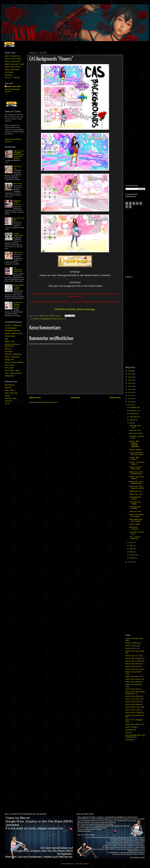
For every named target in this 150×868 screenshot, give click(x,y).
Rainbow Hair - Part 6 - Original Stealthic (137, 473)
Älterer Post (115, 398)
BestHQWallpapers (11, 328)
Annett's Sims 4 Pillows (133, 696)
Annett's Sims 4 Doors (133, 664)
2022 (130, 383)
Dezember (133, 408)
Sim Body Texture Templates (14, 362)
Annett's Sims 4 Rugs (132, 704)
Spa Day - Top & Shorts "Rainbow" (137, 463)
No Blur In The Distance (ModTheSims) (12, 345)
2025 (130, 374)
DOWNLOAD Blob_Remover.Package (75, 309)
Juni (131, 542)
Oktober (133, 414)
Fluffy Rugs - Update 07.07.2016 (18, 203)
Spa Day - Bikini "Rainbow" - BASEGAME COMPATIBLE (134, 444)
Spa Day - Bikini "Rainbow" (134, 458)
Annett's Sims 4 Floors (133, 669)
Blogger (86, 864)
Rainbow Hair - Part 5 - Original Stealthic (137, 483)
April (131, 549)
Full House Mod (10, 336)
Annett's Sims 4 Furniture (134, 672)
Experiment (9, 75)
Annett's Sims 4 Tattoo (133, 707)
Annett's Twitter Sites (12, 70)
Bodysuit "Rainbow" (136, 450)
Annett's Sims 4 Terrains (133, 713)
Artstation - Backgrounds (13, 325)
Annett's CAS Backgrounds (43, 319)
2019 (130, 392)
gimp (6, 339)
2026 (130, 371)
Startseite (75, 398)
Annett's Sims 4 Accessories (135, 651)
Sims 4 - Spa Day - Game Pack (135, 538)
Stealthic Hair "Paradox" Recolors (18, 304)
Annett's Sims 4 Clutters (134, 658)
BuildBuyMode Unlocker (12, 331)
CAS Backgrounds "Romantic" (135, 508)
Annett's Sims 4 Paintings (134, 685)
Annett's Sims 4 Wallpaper (134, 720)
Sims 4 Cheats (9, 365)
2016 (130, 402)
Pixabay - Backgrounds (12, 357)
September (134, 417)
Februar (132, 555)
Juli (131, 423)
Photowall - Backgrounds (13, 354)
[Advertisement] (135, 83)
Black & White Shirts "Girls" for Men (136, 520)
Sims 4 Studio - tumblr (12, 370)
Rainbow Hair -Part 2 (136, 491)
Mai (131, 546)
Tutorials (128, 740)
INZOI (127, 733)
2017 (130, 399)
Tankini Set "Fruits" (135, 512)
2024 (130, 377)
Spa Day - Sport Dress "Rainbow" (137, 478)
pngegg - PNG (9, 360)
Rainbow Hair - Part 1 (136, 494)
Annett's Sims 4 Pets (132, 689)
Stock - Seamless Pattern (13, 373)
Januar (132, 558)
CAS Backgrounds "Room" (135, 427)
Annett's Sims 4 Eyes (132, 666)
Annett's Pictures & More (13, 59)
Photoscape (9, 352)
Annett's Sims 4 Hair (132, 676)
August (132, 420)
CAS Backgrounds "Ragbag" (135, 503)
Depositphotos (10, 385)
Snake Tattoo (18, 253)
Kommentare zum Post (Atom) (47, 402)
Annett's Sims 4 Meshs (133, 682)
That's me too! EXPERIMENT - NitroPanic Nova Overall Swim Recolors (19, 155)
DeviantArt (8, 388)
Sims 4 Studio (9, 368)
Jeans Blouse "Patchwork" (134, 528)
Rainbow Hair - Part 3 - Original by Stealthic (137, 487)
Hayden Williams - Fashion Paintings (19, 287)
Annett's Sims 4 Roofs (133, 702)
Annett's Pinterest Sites (13, 61)
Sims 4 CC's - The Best (12, 78)
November (133, 411)
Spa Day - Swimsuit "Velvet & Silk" (136, 468)
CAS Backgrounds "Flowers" (135, 498)
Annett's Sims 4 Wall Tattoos (135, 715)
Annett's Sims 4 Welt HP (13, 67)
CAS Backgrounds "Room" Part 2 (18, 270)
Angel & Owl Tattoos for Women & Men (136, 454)
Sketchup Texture (11, 398)
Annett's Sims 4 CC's (59, 319)
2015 (130, 405)
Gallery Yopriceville (11, 393)
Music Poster (18, 184)
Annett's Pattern (131, 646)
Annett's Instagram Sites (13, 56)
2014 (130, 562)
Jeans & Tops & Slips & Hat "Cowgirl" (137, 515)
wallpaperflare (9, 376)
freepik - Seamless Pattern (14, 333)
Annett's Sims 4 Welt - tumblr (14, 64)
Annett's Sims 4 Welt (14, 87)
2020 (130, 389)
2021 (130, 386)
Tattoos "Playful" (135, 524)
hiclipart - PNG (9, 342)
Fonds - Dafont (10, 390)
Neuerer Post (35, 398)
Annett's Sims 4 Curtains (134, 661)
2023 (130, 380)
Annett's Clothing (131, 643)
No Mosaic (8, 349)
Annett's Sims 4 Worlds (133, 724)
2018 (130, 396)
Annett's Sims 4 (131, 648)
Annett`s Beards (131, 727)
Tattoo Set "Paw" (135, 430)
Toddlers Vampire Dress (18, 234)
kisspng (7, 396)
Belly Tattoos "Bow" (136, 433)
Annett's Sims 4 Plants (133, 699)
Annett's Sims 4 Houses (133, 679)
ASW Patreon (9, 72)
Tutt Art (7, 404)
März (132, 552)
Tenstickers (9, 401)
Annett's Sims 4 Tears (133, 710)
